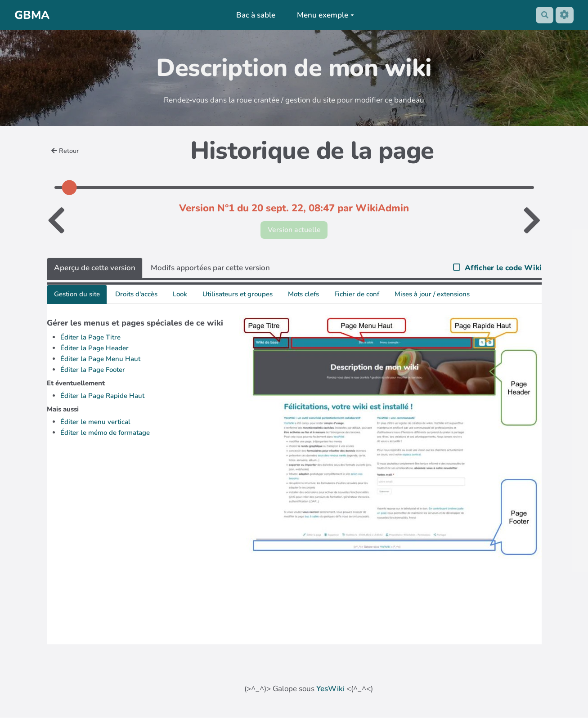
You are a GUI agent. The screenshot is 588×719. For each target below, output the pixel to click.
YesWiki (330, 690)
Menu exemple (324, 15)
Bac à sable (254, 15)
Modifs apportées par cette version (210, 269)
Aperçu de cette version (95, 269)
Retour (66, 151)
